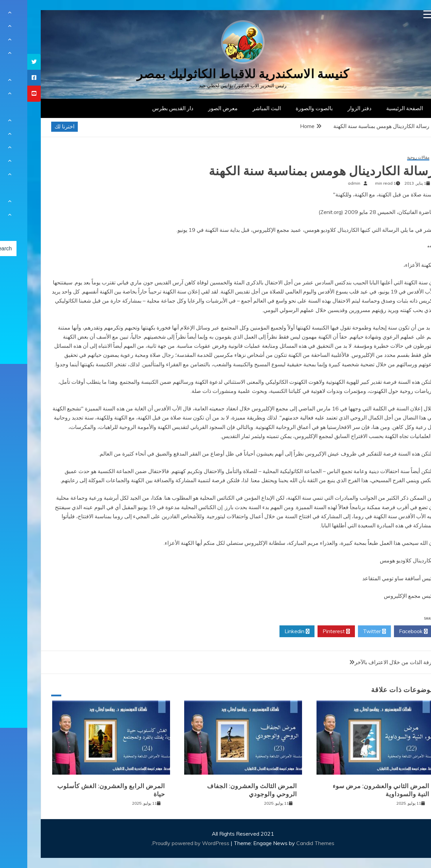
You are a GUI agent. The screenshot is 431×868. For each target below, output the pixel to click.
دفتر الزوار (332, 108)
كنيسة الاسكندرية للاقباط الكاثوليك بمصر (216, 74)
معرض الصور (196, 108)
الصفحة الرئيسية (377, 108)
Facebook (386, 631)
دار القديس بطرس (145, 108)
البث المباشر (239, 108)
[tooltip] (7, 62)
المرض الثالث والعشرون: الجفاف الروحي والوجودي (225, 790)
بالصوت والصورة (287, 108)
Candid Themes (288, 843)
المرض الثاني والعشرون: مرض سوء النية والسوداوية (354, 790)
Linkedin (270, 631)
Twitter (347, 631)
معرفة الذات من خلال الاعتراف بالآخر (369, 662)
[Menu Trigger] (400, 14)
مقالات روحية (391, 158)
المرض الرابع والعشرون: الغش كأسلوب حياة (84, 790)
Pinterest (309, 631)
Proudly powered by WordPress (164, 843)
